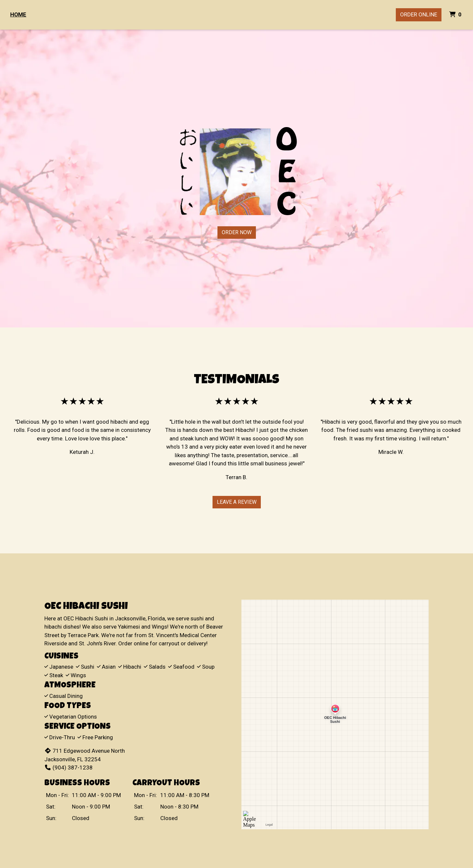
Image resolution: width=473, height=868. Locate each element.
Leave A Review (237, 502)
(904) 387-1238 (68, 768)
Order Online (419, 14)
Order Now (237, 232)
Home (18, 14)
